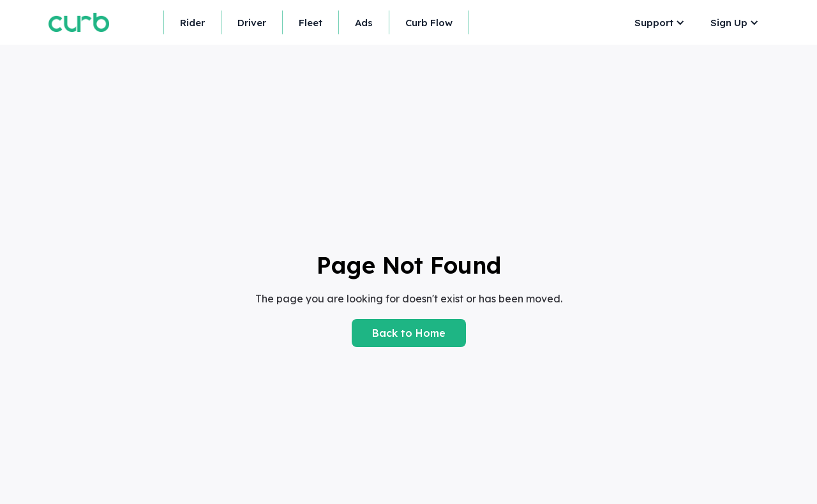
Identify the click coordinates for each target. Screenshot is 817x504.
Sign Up (729, 23)
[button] (656, 23)
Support (654, 23)
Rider (192, 23)
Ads (364, 23)
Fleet (311, 23)
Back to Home (409, 333)
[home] (79, 22)
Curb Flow (429, 23)
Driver (252, 23)
